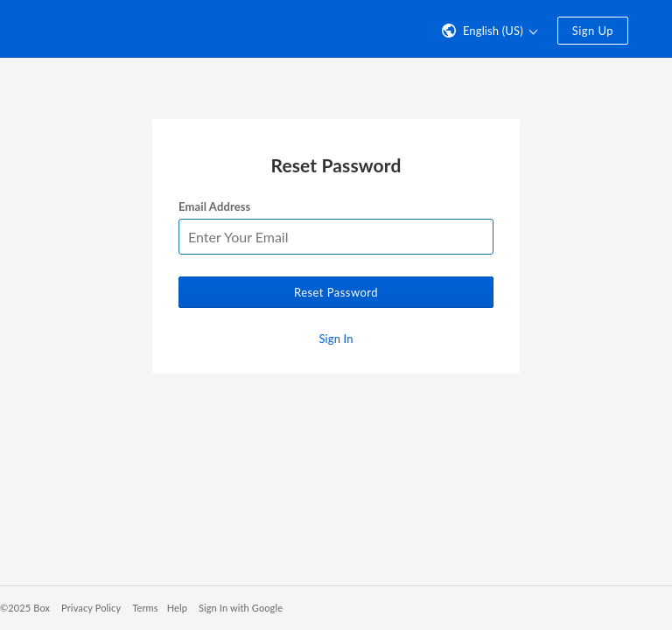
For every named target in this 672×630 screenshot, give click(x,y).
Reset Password (336, 292)
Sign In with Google (241, 608)
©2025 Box (25, 608)
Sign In (336, 339)
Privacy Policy (91, 608)
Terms (145, 608)
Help (177, 608)
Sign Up (593, 31)
